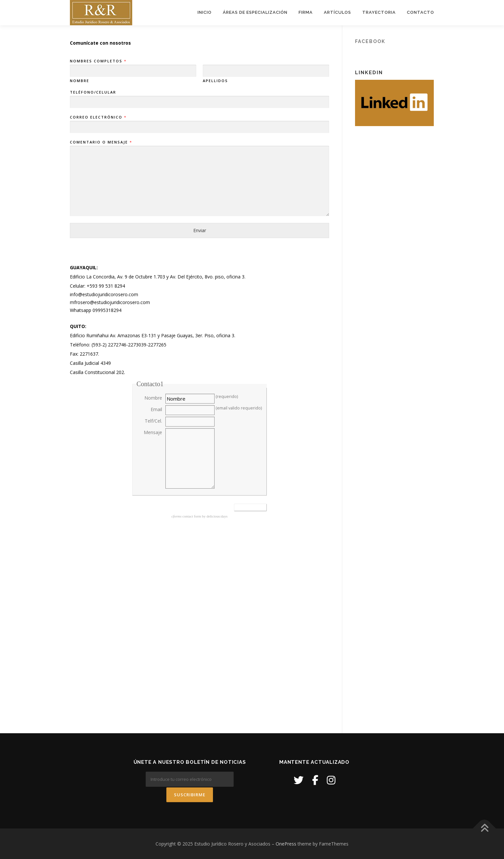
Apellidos (215, 81)
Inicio (205, 12)
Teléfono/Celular (93, 92)
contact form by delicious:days (200, 517)
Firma (306, 12)
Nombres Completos (98, 61)
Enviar (200, 231)
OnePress (286, 843)
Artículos (337, 12)
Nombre (80, 81)
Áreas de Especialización (255, 12)
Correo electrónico (98, 118)
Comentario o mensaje (101, 143)
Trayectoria (379, 12)
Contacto (420, 12)
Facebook (370, 42)
